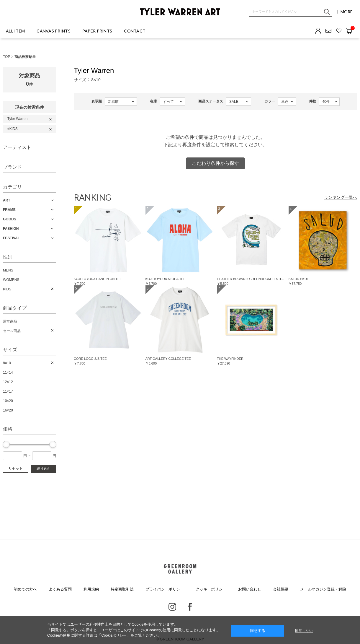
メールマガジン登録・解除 (323, 589)
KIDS (7, 289)
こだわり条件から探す (215, 163)
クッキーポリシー (211, 589)
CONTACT (135, 31)
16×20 (8, 410)
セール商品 (12, 331)
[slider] (6, 444)
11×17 (8, 391)
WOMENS (11, 280)
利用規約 (91, 589)
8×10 (7, 363)
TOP (6, 57)
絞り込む (44, 469)
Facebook (190, 607)
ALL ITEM (15, 31)
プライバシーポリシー (165, 589)
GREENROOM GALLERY (180, 569)
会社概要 (281, 589)
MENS (8, 270)
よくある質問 (60, 589)
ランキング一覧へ (341, 197)
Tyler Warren (17, 119)
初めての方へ (25, 589)
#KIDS (13, 129)
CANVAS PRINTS (54, 31)
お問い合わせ (250, 589)
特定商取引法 (122, 589)
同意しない (304, 631)
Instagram (172, 607)
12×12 (8, 382)
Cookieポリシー (114, 635)
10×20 (8, 401)
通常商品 (10, 321)
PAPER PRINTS (97, 31)
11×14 (8, 373)
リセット (16, 469)
